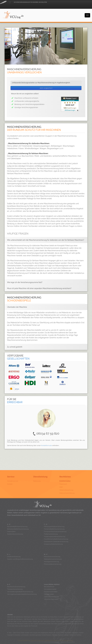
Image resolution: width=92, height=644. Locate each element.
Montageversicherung (52, 562)
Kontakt (10, 484)
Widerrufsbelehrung (66, 490)
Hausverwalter (49, 594)
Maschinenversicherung (52, 557)
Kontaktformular (46, 445)
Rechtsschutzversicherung (16, 587)
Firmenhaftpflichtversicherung (54, 529)
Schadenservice (13, 481)
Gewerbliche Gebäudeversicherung (56, 542)
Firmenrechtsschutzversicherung (55, 532)
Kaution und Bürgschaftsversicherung (20, 559)
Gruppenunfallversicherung (53, 544)
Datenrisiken (11, 532)
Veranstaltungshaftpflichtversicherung (20, 592)
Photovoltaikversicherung (53, 564)
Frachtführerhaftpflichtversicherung (56, 539)
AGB (61, 487)
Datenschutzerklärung (67, 493)
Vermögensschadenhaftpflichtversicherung (22, 594)
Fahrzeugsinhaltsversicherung (54, 526)
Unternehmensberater (52, 597)
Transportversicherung (15, 589)
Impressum (63, 484)
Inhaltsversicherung (14, 557)
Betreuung (37, 481)
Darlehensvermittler (51, 592)
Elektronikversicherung (15, 534)
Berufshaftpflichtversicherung (17, 526)
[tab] (46, 240)
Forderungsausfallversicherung (55, 537)
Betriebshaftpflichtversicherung (18, 529)
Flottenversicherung (51, 534)
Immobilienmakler (50, 589)
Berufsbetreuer (49, 587)
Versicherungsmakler (51, 599)
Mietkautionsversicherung (53, 559)
